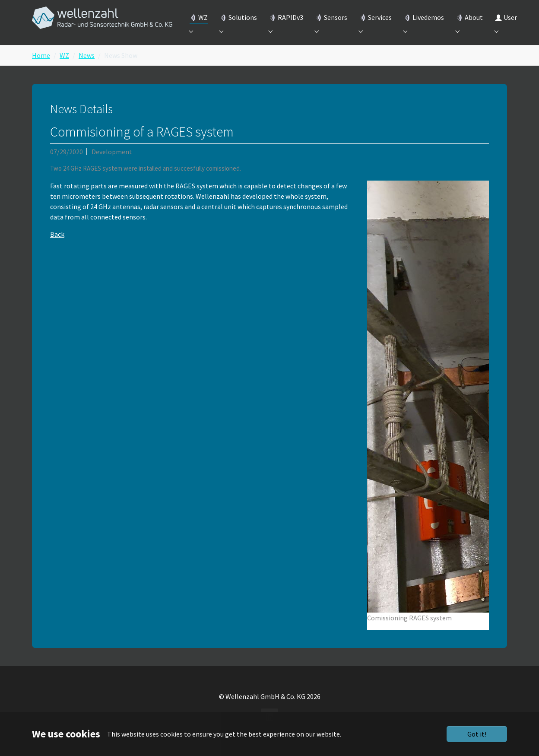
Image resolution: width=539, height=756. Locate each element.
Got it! (477, 734)
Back (57, 246)
